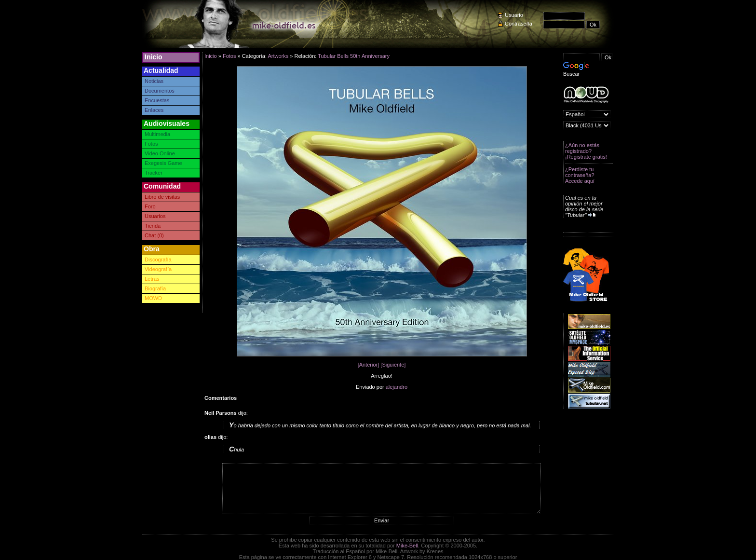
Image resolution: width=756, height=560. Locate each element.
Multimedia (157, 134)
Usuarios (155, 216)
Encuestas (157, 100)
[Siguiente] (393, 365)
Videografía (158, 269)
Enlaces (154, 110)
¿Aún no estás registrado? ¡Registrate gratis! (586, 151)
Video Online (160, 153)
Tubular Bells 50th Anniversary (354, 56)
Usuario (514, 15)
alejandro (397, 387)
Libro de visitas (162, 197)
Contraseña (519, 24)
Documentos (160, 91)
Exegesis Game (163, 163)
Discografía (158, 260)
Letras (152, 279)
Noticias (154, 81)
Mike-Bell (407, 546)
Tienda (153, 226)
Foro (150, 206)
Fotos (151, 144)
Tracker (154, 173)
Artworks (278, 56)
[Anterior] (369, 365)
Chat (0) (154, 235)
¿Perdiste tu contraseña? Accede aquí (580, 175)
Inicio (154, 57)
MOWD (153, 298)
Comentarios (221, 398)
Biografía (155, 288)
